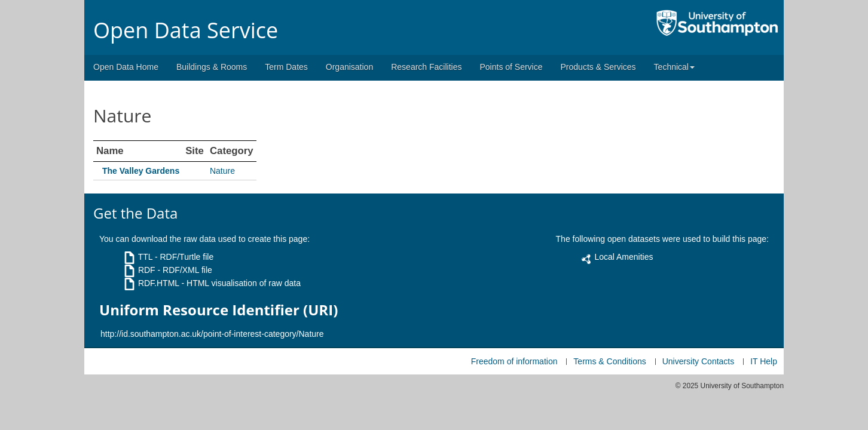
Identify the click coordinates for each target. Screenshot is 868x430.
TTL (145, 257)
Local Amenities (624, 257)
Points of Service (511, 67)
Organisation (349, 67)
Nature (222, 171)
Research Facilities (426, 67)
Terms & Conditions (609, 361)
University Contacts (699, 361)
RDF (147, 270)
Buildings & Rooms (212, 67)
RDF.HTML (159, 283)
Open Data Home (126, 67)
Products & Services (598, 67)
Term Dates (286, 67)
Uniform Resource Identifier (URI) (218, 310)
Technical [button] (674, 67)
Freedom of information (514, 361)
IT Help (764, 361)
